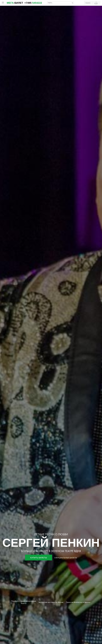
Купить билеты (39, 558)
